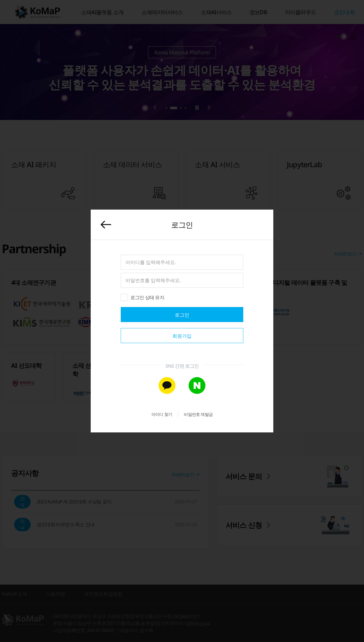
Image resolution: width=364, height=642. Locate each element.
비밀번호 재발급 (198, 414)
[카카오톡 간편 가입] (167, 386)
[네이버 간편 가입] (197, 386)
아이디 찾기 (162, 414)
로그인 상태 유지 (147, 297)
